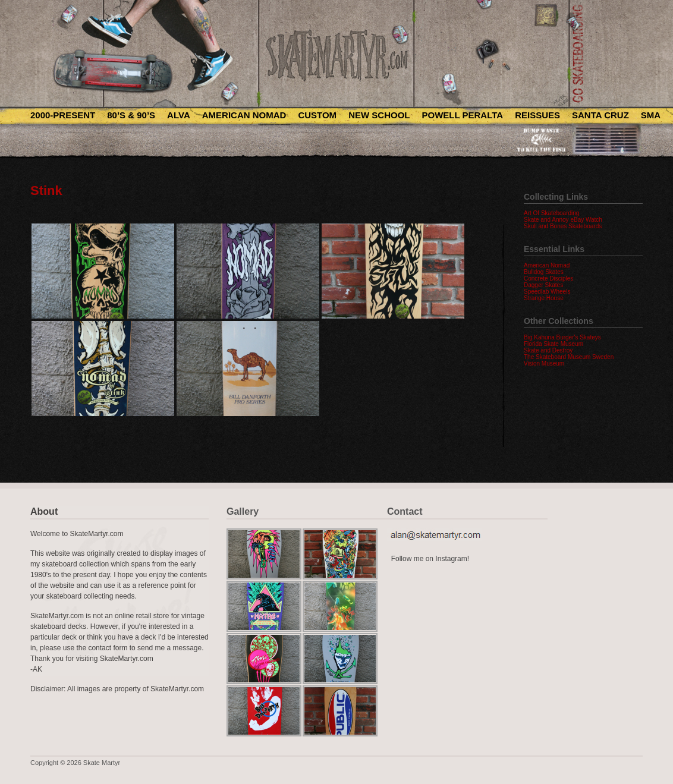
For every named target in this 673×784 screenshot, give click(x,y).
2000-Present (63, 115)
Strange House (544, 298)
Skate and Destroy (548, 350)
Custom (317, 115)
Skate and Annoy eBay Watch (563, 220)
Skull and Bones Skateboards (563, 226)
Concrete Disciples (548, 278)
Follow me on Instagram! (430, 559)
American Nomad (244, 115)
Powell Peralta (462, 115)
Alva (179, 115)
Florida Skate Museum (554, 344)
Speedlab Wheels (547, 292)
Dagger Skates (543, 285)
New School (379, 115)
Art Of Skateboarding (551, 213)
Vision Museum (544, 363)
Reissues (537, 115)
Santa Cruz (600, 115)
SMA (651, 115)
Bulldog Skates (544, 272)
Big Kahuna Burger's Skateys (562, 337)
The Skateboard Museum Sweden (569, 357)
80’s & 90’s (131, 115)
